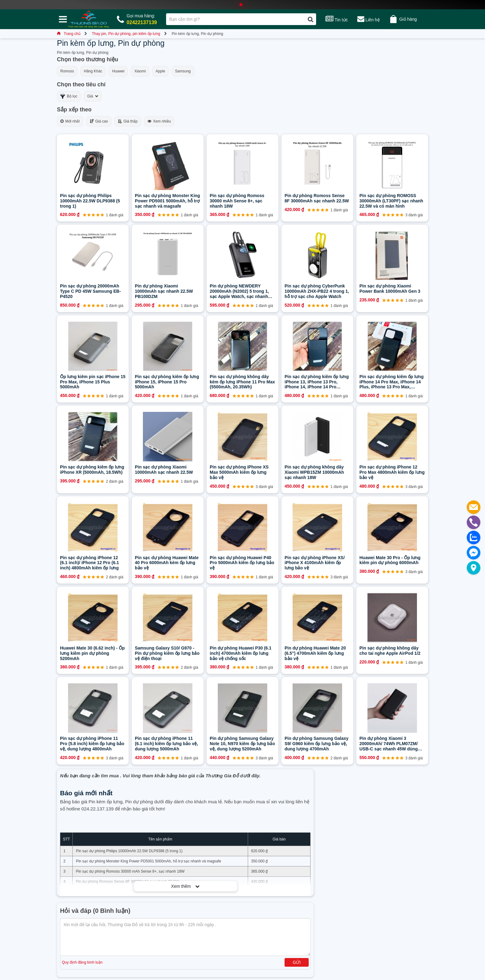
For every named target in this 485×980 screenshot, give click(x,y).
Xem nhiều (159, 121)
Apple (160, 71)
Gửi (297, 962)
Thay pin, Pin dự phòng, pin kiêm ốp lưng (126, 34)
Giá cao (99, 121)
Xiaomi (140, 71)
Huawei (118, 71)
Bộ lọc (69, 96)
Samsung (183, 71)
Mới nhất (70, 121)
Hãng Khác (93, 71)
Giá (93, 96)
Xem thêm (185, 886)
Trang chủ (69, 34)
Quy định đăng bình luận (82, 962)
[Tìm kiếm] (310, 19)
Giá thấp (128, 121)
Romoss (67, 71)
